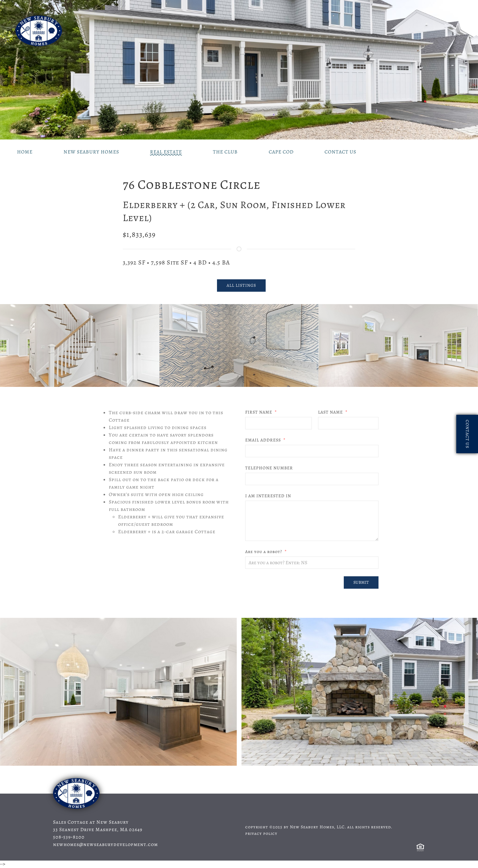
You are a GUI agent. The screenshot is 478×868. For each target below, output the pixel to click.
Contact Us (340, 152)
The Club (225, 152)
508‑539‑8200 (69, 837)
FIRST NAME (259, 412)
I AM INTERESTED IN (268, 496)
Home (25, 152)
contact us (467, 434)
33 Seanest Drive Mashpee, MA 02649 (98, 830)
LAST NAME (331, 412)
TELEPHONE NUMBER (269, 468)
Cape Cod (281, 152)
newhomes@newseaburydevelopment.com (105, 844)
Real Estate (166, 152)
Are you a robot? (264, 552)
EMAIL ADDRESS (264, 440)
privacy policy (261, 833)
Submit (361, 582)
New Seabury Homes (91, 152)
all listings (241, 285)
